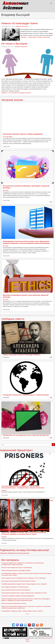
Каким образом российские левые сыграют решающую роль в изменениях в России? (24, 593)
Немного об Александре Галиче (20, 23)
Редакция (4, 490)
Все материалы (10, 560)
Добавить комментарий (44, 37)
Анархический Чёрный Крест (16, 450)
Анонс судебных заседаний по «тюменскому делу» (15, 587)
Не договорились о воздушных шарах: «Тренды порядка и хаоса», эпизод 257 (22, 611)
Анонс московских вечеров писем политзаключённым (16, 590)
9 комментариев (32, 37)
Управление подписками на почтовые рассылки (15, 553)
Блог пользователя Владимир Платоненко (20, 93)
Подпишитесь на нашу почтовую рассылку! (25, 550)
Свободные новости (13, 319)
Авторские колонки (12, 100)
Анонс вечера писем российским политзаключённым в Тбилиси (18, 581)
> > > (28, 614)
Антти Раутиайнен (8, 137)
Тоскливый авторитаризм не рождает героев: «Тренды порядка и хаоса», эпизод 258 (24, 584)
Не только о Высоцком (14, 44)
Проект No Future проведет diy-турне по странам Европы (17, 568)
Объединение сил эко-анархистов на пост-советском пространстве (26, 435)
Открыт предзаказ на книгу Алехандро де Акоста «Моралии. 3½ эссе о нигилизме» (24, 578)
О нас (27, 641)
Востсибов (6, 190)
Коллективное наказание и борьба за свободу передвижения (23, 134)
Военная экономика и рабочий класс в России (14, 603)
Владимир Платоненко (22, 26)
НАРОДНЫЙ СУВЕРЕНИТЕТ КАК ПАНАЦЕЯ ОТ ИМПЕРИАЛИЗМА (26, 395)
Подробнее (24, 37)
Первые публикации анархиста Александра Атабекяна (22, 355)
